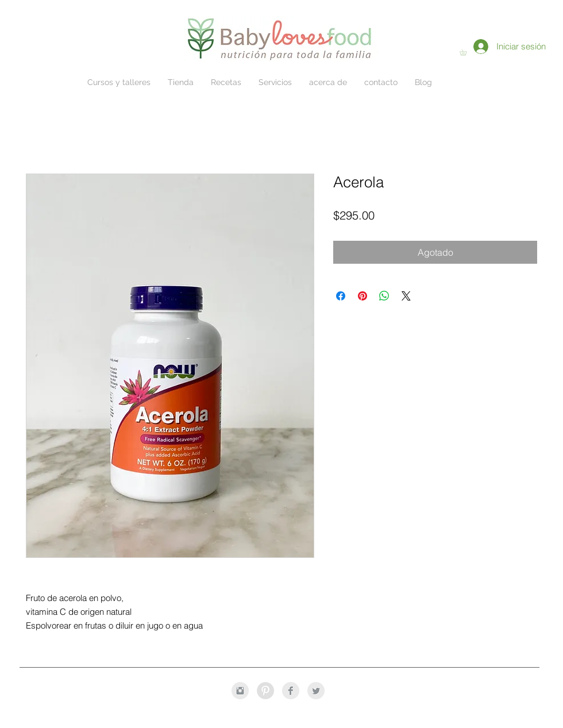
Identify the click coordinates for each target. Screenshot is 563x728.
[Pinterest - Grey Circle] (265, 691)
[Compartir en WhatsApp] (384, 296)
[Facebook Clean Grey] (291, 691)
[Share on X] (406, 296)
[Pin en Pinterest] (363, 296)
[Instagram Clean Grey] (240, 691)
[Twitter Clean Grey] (316, 691)
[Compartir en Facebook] (341, 296)
